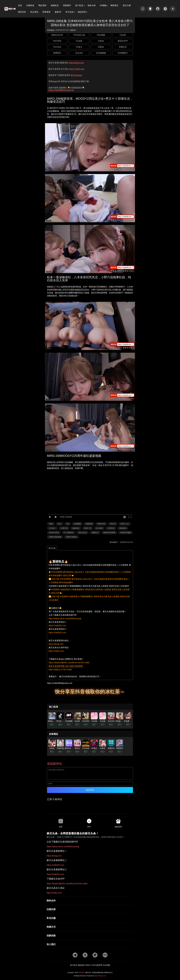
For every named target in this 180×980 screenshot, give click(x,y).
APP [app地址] (89, 823)
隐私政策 (81, 965)
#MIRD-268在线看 (55, 537)
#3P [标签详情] (68, 524)
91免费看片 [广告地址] (123, 53)
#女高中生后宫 (54, 533)
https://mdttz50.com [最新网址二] (55, 865)
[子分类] (21, 6)
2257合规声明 (97, 965)
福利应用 (118, 823)
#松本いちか (125, 524)
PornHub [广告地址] (57, 47)
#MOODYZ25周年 (109, 533)
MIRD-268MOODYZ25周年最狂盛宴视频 (74, 456)
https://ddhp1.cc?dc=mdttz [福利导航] (60, 670)
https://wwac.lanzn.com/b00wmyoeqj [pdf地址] (65, 619)
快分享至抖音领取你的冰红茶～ (90, 692)
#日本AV (113, 524)
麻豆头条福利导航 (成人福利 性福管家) (66, 666)
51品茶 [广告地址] (123, 35)
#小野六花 (64, 528)
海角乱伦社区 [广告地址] (57, 35)
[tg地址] (165, 9)
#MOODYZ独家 (125, 533)
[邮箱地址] (90, 683)
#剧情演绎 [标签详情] (89, 524)
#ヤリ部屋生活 (69, 533)
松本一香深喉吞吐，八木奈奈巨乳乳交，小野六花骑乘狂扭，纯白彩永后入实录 (89, 279)
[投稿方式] (90, 927)
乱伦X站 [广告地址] (79, 53)
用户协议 (73, 965)
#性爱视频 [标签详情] (77, 524)
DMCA (88, 965)
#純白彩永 (76, 528)
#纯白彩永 (123, 528)
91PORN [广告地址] (57, 41)
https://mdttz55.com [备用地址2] (57, 633)
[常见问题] (90, 918)
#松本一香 (88, 528)
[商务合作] (90, 901)
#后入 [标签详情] (60, 524)
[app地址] (150, 9)
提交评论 (90, 790)
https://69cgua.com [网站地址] (100, 976)
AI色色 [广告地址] (101, 41)
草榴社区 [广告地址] (123, 47)
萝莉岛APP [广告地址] (123, 41)
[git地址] (158, 9)
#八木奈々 (52, 528)
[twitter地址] (173, 9)
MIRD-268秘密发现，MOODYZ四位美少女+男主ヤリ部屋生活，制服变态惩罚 (90, 100)
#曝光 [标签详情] (51, 524)
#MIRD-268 (101, 524)
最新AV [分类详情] (73, 30)
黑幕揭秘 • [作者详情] (51, 30)
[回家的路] (90, 936)
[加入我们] (90, 944)
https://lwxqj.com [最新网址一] (54, 856)
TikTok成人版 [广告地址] (79, 35)
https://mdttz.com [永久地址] (77, 69)
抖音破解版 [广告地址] (101, 53)
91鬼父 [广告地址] (79, 47)
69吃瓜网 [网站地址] (81, 972)
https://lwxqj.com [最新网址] (76, 63)
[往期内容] (90, 909)
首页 (61, 823)
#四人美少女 (83, 533)
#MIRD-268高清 (71, 537)
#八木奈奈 (99, 528)
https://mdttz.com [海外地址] (56, 651)
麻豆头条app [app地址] (76, 75)
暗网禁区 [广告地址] (57, 53)
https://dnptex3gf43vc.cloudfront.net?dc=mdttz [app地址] (69, 663)
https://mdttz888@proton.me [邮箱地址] (61, 90)
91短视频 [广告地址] (101, 35)
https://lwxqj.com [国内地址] (56, 644)
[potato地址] (95, 955)
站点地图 (106, 965)
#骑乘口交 (95, 533)
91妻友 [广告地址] (101, 47)
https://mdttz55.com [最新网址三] (55, 874)
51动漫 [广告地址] (79, 41)
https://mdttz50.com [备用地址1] (57, 626)
